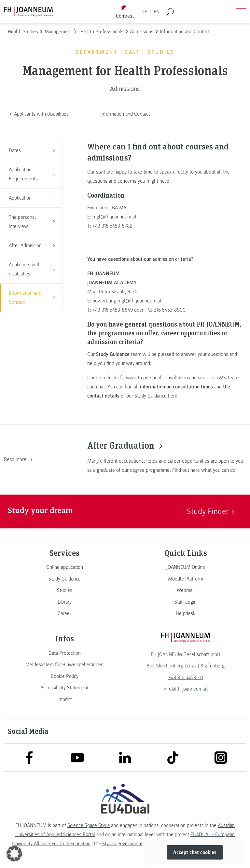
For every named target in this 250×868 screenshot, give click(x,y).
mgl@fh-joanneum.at (114, 217)
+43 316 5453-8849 (113, 310)
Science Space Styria (89, 825)
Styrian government (122, 844)
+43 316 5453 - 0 (186, 678)
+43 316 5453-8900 (165, 310)
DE (144, 12)
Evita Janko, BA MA (107, 208)
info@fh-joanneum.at (186, 689)
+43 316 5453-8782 (112, 226)
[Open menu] (241, 12)
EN (157, 12)
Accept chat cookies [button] (195, 852)
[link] (64, 567)
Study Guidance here (156, 396)
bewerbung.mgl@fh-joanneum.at (127, 301)
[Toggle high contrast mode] (125, 12)
